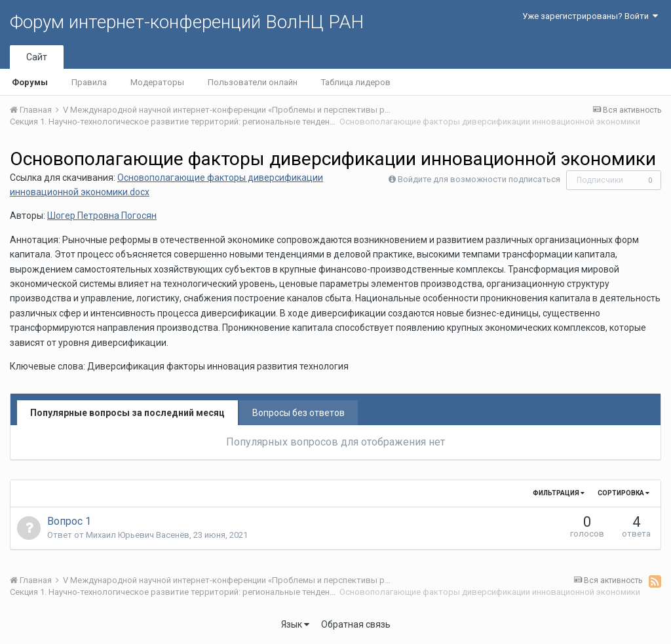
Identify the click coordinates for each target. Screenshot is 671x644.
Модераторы (157, 82)
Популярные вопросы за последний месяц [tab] (127, 413)
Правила (89, 82)
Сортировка (623, 493)
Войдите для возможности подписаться (479, 179)
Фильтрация (559, 493)
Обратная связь (356, 624)
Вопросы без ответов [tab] (298, 413)
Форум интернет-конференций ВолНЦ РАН (187, 22)
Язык (295, 624)
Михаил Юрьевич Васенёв (138, 535)
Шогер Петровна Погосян (102, 216)
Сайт (37, 57)
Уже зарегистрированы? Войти (590, 16)
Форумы (30, 82)
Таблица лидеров (356, 82)
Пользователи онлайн (253, 82)
